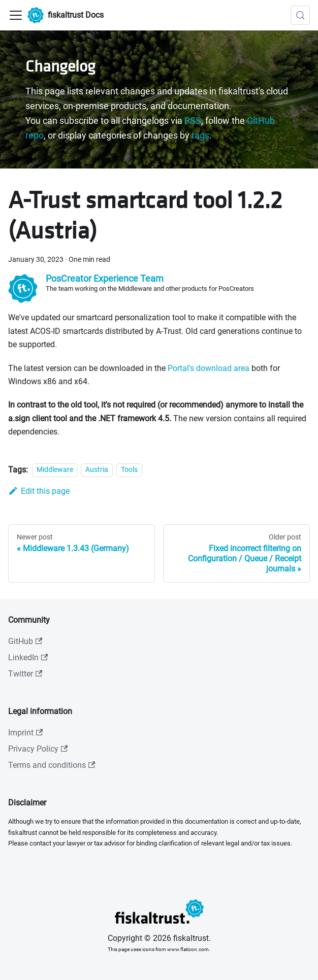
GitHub (25, 641)
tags (200, 136)
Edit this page (39, 491)
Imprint (25, 733)
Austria (97, 470)
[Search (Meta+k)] (300, 15)
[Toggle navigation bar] (16, 15)
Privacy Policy (38, 749)
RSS (193, 121)
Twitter (25, 674)
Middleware (55, 470)
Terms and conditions (52, 765)
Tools (129, 470)
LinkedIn (28, 657)
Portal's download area (209, 368)
